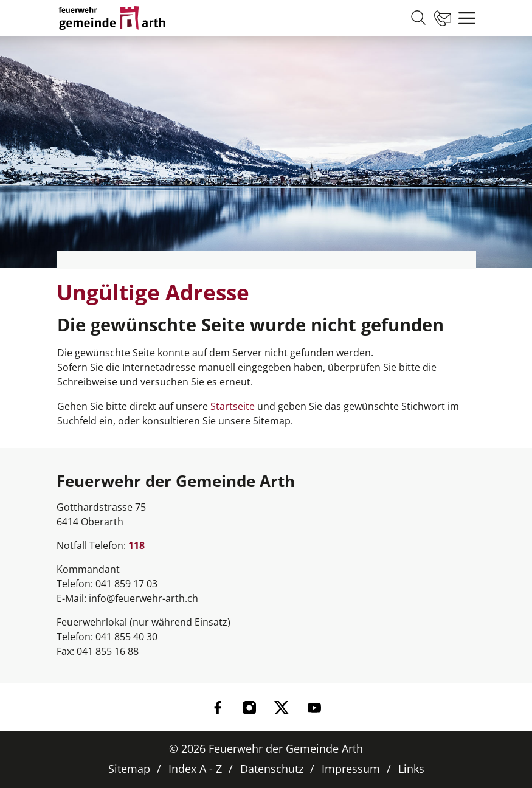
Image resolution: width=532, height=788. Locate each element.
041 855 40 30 (126, 637)
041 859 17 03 (126, 584)
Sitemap (129, 769)
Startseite (233, 406)
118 (136, 545)
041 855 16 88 (108, 651)
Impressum (351, 769)
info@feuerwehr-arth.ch (143, 598)
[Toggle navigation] (464, 18)
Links (411, 769)
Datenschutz (272, 769)
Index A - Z (195, 769)
